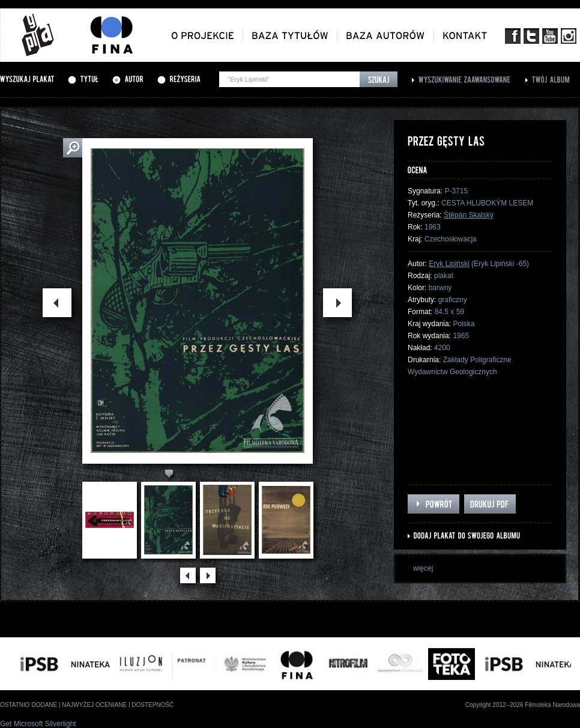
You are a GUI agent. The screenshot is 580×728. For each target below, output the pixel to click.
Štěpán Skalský (469, 215)
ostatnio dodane (29, 705)
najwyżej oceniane (94, 705)
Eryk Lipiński (449, 264)
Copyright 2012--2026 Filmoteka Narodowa (523, 705)
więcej (423, 568)
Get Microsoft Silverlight (38, 724)
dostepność (153, 705)
